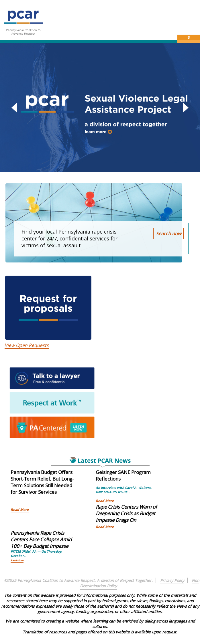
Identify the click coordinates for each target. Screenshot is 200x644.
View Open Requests (27, 345)
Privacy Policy (172, 580)
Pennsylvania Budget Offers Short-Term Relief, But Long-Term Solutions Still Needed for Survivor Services (42, 482)
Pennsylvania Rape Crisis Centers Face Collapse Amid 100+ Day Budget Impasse (41, 539)
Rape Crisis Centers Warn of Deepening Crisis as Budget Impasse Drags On (126, 513)
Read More (20, 510)
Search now (168, 234)
